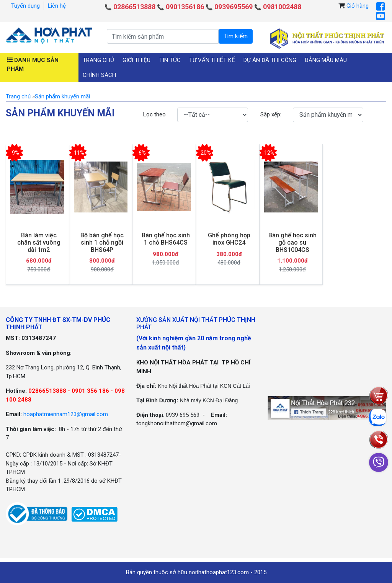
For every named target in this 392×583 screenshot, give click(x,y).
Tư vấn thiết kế (212, 60)
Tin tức (170, 60)
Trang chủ (98, 60)
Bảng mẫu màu (326, 60)
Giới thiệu (136, 60)
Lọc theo (154, 114)
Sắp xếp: (271, 114)
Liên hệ (57, 6)
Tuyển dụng (25, 6)
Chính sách (99, 75)
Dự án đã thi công (270, 60)
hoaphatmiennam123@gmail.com (66, 414)
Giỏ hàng (358, 6)
